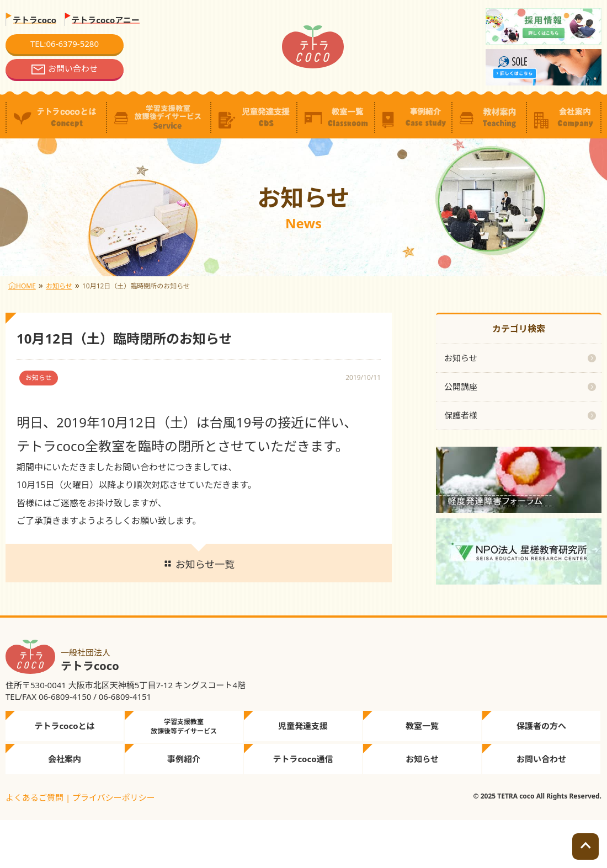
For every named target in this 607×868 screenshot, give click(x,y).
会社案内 (65, 759)
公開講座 (461, 387)
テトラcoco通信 (303, 759)
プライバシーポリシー (114, 797)
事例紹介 (184, 759)
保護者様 (461, 415)
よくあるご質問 (34, 797)
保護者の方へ (541, 726)
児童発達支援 (303, 726)
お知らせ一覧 (199, 564)
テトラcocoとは (64, 726)
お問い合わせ (73, 68)
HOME (22, 286)
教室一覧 (422, 726)
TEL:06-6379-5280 (65, 44)
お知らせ (59, 286)
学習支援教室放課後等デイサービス (184, 726)
